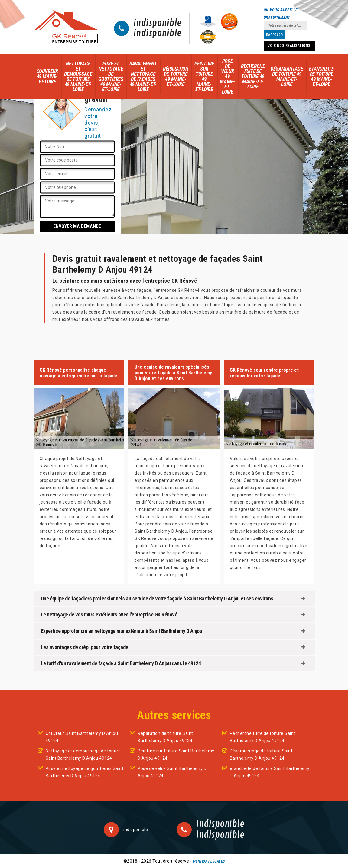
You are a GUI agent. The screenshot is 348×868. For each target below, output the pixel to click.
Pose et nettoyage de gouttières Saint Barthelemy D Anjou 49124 (85, 772)
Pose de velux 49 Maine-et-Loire (227, 76)
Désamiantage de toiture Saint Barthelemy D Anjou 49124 (261, 755)
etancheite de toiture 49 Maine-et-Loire (321, 76)
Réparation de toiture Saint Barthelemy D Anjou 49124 (165, 737)
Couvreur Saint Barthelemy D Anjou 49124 (82, 737)
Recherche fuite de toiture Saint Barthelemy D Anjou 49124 (263, 737)
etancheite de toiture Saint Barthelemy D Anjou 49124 (270, 772)
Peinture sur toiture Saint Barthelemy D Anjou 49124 (176, 755)
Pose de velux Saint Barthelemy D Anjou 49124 (172, 772)
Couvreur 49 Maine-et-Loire (47, 76)
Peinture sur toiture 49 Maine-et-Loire (204, 76)
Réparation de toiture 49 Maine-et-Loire (176, 76)
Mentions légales (209, 861)
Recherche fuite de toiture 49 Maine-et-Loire (253, 76)
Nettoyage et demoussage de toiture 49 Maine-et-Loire (78, 76)
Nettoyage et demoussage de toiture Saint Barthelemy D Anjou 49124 (83, 755)
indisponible (158, 23)
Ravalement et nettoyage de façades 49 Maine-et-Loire (143, 76)
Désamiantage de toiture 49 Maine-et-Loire (287, 76)
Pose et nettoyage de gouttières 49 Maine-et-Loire (111, 76)
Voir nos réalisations (289, 46)
